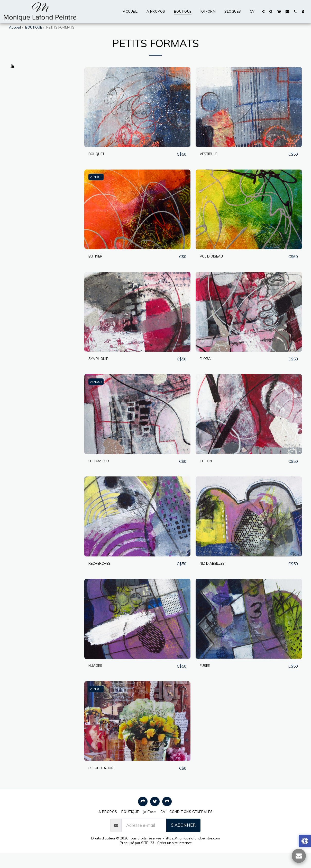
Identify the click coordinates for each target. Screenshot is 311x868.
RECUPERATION (105, 783)
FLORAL (208, 372)
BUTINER (98, 269)
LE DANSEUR (102, 475)
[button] (263, 11)
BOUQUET (99, 167)
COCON (207, 475)
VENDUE (97, 190)
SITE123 (148, 858)
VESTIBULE (211, 167)
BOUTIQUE (34, 27)
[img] (138, 120)
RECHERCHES (103, 577)
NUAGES (97, 680)
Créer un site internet (174, 858)
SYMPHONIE (101, 372)
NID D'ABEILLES (216, 577)
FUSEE (206, 680)
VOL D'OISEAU (214, 269)
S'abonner (183, 840)
